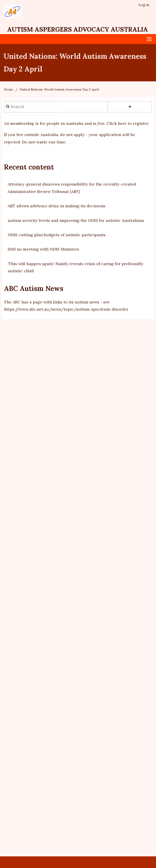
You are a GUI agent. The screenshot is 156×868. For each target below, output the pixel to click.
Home (9, 89)
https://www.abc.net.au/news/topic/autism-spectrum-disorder (66, 309)
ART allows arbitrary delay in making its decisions (56, 206)
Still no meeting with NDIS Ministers (43, 249)
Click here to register (127, 123)
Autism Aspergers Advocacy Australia (78, 29)
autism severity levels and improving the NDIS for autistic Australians (76, 220)
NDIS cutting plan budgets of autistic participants (57, 235)
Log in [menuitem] (144, 5)
